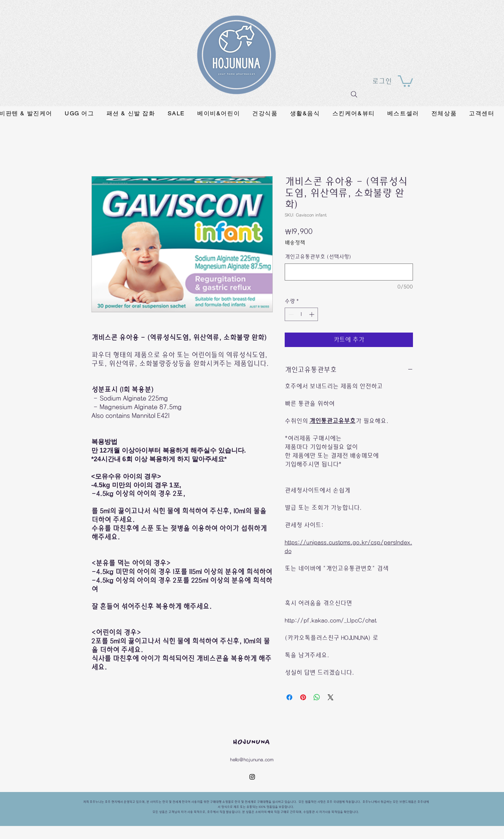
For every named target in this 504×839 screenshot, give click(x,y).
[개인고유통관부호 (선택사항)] (349, 272)
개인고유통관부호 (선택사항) (318, 257)
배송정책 (295, 243)
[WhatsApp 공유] (317, 697)
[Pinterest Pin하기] (303, 697)
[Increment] (312, 314)
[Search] (354, 94)
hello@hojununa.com (252, 760)
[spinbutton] (301, 314)
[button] (405, 80)
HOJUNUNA (252, 742)
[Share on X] (331, 697)
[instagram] (252, 777)
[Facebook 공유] (289, 697)
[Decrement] (290, 314)
